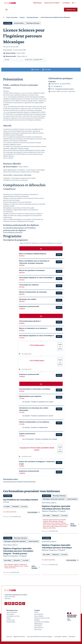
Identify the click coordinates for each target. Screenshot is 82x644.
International (38, 626)
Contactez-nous (71, 10)
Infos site (9, 637)
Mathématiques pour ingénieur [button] (30, 396)
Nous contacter (39, 616)
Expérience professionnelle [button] (29, 306)
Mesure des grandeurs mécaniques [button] (32, 270)
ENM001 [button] (22, 323)
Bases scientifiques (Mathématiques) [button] (33, 254)
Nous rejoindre (39, 614)
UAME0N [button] (22, 309)
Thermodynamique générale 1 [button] (30, 321)
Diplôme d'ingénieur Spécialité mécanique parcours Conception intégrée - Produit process (18, 551)
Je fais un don (11, 620)
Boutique (37, 620)
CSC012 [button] (22, 280)
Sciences (22, 17)
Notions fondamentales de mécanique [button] (33, 292)
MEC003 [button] (22, 273)
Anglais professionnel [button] (27, 434)
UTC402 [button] (22, 412)
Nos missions (10, 614)
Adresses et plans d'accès (42, 618)
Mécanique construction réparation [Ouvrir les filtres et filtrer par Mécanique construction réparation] (54, 499)
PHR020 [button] (22, 265)
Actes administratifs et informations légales (40, 637)
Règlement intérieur (19, 637)
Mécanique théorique (33, 17)
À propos (37, 610)
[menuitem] (38, 3)
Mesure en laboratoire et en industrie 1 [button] (33, 328)
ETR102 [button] (22, 391)
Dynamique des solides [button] (28, 299)
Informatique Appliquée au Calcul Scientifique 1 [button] (37, 278)
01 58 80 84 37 (58, 86)
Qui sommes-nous (12, 610)
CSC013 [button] (22, 338)
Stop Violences (39, 628)
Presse (36, 612)
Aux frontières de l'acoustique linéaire (21, 500)
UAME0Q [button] (22, 473)
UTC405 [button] (22, 424)
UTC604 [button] (22, 398)
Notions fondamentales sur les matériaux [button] (34, 422)
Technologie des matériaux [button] (29, 285)
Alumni (9, 618)
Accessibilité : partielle (60, 637)
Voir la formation (32, 512)
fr (4, 17)
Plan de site (38, 629)
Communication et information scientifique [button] (35, 389)
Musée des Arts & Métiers (42, 622)
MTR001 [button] (22, 331)
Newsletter (72, 637)
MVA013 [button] (22, 256)
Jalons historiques (12, 612)
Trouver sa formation (12, 17)
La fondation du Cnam (13, 616)
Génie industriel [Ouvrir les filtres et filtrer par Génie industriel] (72, 499)
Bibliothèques (38, 624)
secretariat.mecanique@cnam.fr (64, 89)
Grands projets (11, 622)
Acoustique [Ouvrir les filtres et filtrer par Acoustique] (8, 23)
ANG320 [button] (22, 436)
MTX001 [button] (22, 287)
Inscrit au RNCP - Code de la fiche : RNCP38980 (17, 175)
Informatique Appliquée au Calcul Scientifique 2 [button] (37, 336)
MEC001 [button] (22, 294)
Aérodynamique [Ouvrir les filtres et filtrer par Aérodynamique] (19, 23)
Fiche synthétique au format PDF (13, 232)
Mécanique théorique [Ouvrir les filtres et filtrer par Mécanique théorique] (33, 23)
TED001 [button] (22, 466)
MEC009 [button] (22, 301)
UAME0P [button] (22, 377)
